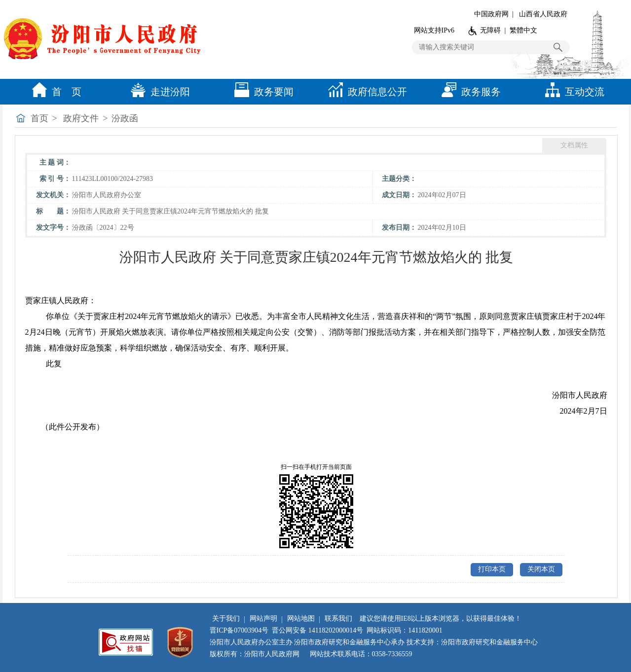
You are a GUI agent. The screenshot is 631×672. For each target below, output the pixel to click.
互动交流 (572, 92)
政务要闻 (261, 92)
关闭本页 (541, 569)
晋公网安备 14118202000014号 (317, 630)
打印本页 (492, 569)
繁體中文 (523, 30)
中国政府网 (491, 14)
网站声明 (263, 619)
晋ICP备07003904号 (239, 630)
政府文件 (81, 118)
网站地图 (301, 619)
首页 (39, 118)
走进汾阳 (158, 92)
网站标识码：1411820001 (404, 630)
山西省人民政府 (543, 14)
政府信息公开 (365, 92)
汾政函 (125, 118)
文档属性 (574, 145)
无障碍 (490, 30)
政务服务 (469, 92)
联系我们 (338, 619)
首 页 (54, 92)
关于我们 (226, 619)
